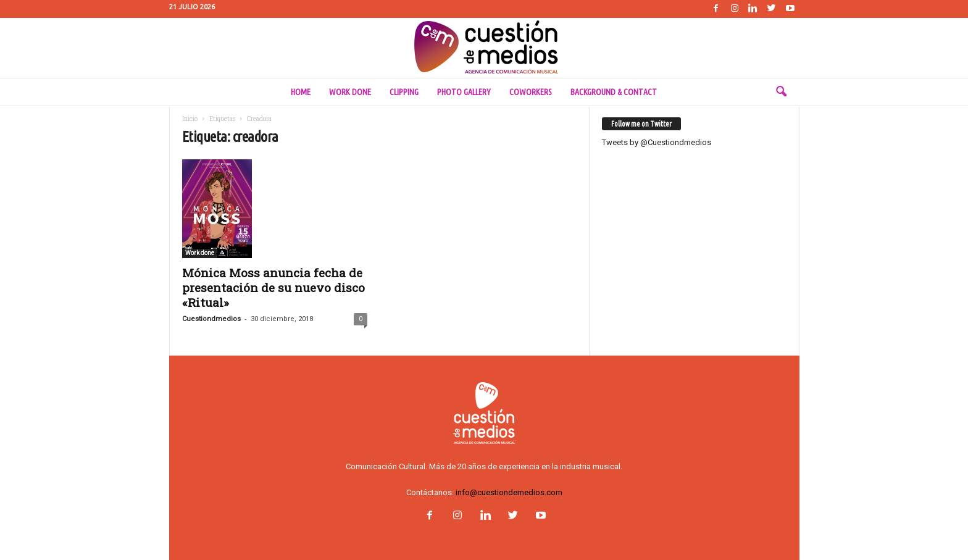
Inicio (190, 119)
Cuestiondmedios (211, 319)
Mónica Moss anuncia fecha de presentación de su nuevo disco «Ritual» (273, 287)
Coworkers (531, 92)
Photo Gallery (464, 92)
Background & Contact (614, 92)
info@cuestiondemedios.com (509, 492)
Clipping (404, 92)
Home (301, 92)
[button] (781, 92)
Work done (350, 92)
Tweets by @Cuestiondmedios (657, 142)
